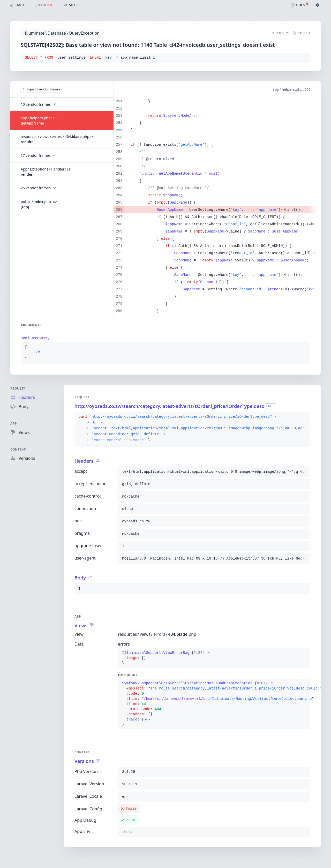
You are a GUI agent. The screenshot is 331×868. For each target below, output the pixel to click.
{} (167, 658)
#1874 (202, 653)
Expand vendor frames (41, 89)
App (14, 424)
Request (18, 388)
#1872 (265, 683)
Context (18, 449)
